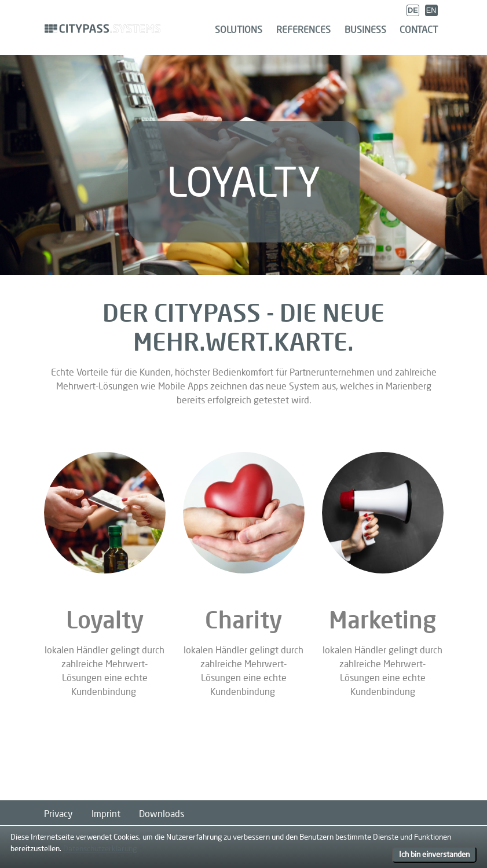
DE (413, 10)
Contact (419, 30)
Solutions (239, 30)
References (303, 30)
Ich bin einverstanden (434, 854)
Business (365, 30)
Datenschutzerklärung (100, 848)
